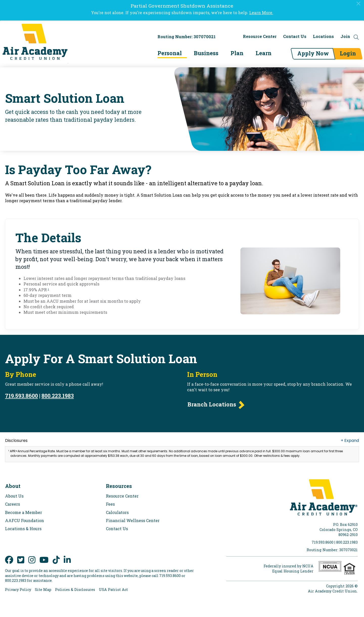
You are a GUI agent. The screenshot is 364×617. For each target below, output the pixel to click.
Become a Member (24, 512)
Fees (110, 504)
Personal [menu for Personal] (169, 53)
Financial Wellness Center (133, 520)
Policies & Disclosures (75, 590)
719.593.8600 (21, 396)
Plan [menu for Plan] (236, 53)
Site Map (43, 590)
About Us (14, 496)
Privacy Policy (18, 590)
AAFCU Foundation (25, 520)
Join (345, 36)
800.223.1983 (58, 396)
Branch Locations (212, 404)
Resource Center (260, 36)
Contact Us (295, 36)
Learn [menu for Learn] (263, 53)
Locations (323, 36)
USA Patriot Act (113, 590)
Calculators (117, 512)
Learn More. (261, 13)
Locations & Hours (23, 529)
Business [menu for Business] (206, 53)
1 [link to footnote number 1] (48, 289)
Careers (13, 504)
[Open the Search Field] (356, 37)
